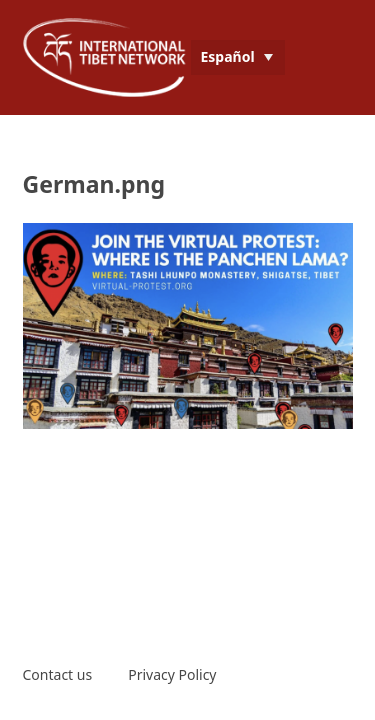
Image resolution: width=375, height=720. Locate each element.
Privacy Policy (172, 674)
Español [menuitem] (228, 56)
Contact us (58, 674)
